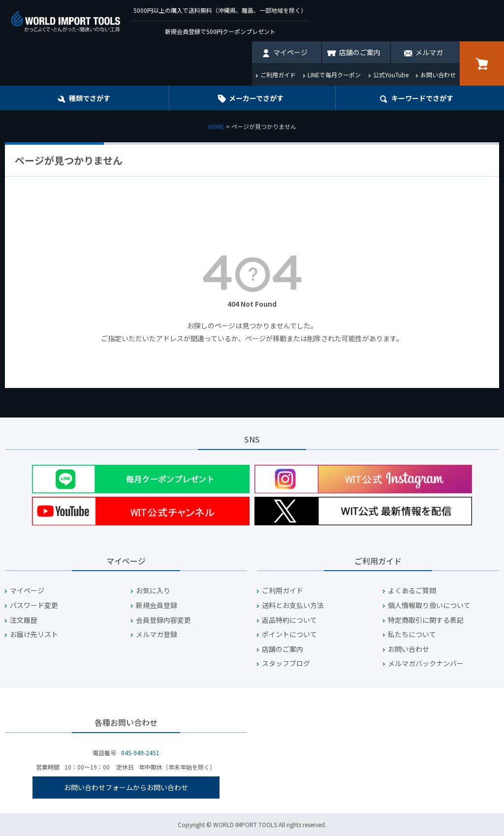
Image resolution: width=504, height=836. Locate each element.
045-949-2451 (140, 753)
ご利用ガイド (278, 75)
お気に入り (153, 591)
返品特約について (289, 620)
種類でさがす (90, 98)
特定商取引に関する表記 (426, 620)
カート (482, 64)
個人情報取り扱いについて (429, 605)
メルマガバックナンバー (426, 663)
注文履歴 (24, 620)
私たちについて (412, 634)
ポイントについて (289, 634)
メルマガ (429, 52)
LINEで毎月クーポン (334, 75)
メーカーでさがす (256, 98)
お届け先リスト (34, 634)
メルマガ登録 (157, 634)
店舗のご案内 (360, 52)
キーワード (422, 98)
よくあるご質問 (412, 591)
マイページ (290, 52)
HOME (216, 126)
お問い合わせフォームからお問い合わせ (126, 787)
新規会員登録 (157, 605)
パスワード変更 (34, 605)
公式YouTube (391, 75)
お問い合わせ (438, 75)
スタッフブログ (286, 663)
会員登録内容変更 (163, 620)
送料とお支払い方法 (293, 605)
